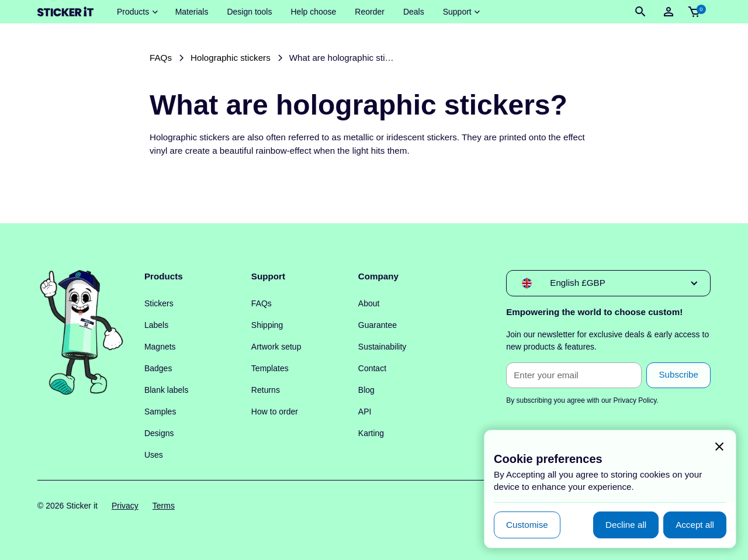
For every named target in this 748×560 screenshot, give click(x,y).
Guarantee (378, 325)
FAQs (262, 303)
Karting (371, 433)
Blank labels (167, 390)
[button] (137, 12)
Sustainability (382, 347)
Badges (158, 368)
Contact (372, 368)
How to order (275, 412)
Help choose (313, 12)
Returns (266, 390)
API (365, 412)
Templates (270, 368)
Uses (154, 455)
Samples (160, 412)
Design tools (249, 12)
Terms (164, 506)
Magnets (160, 347)
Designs (159, 433)
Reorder (370, 12)
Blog (366, 390)
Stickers (159, 303)
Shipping (267, 325)
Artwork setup (276, 347)
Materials (192, 12)
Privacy (125, 506)
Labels (156, 325)
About (369, 303)
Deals (414, 12)
